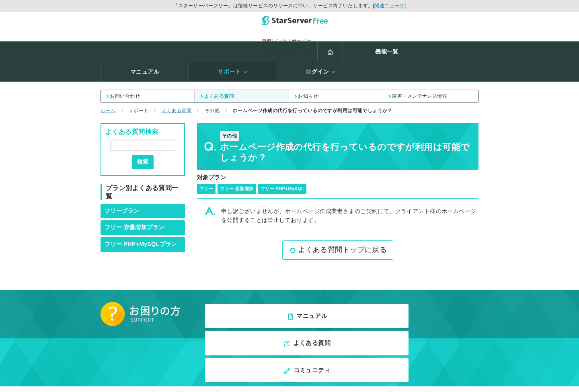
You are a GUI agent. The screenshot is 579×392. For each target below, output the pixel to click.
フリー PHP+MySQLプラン (141, 220)
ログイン (434, 47)
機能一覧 (170, 47)
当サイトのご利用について (384, 321)
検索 (143, 137)
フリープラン (122, 186)
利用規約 (433, 321)
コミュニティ (434, 289)
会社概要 (146, 321)
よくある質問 (218, 72)
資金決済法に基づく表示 (257, 321)
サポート (346, 47)
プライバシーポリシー (319, 321)
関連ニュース (389, 6)
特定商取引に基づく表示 (193, 321)
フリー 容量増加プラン (134, 203)
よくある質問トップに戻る (338, 225)
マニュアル (258, 47)
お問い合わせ (123, 72)
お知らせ (307, 72)
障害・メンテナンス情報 (418, 72)
